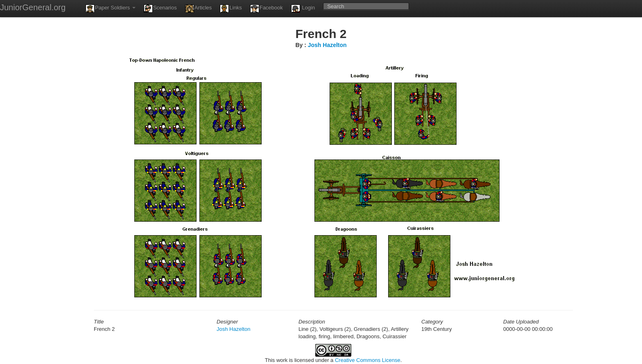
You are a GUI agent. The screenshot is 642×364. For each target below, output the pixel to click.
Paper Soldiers (111, 9)
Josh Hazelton (327, 45)
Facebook (267, 9)
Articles (199, 9)
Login (303, 9)
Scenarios (160, 9)
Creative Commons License (368, 360)
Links (231, 9)
